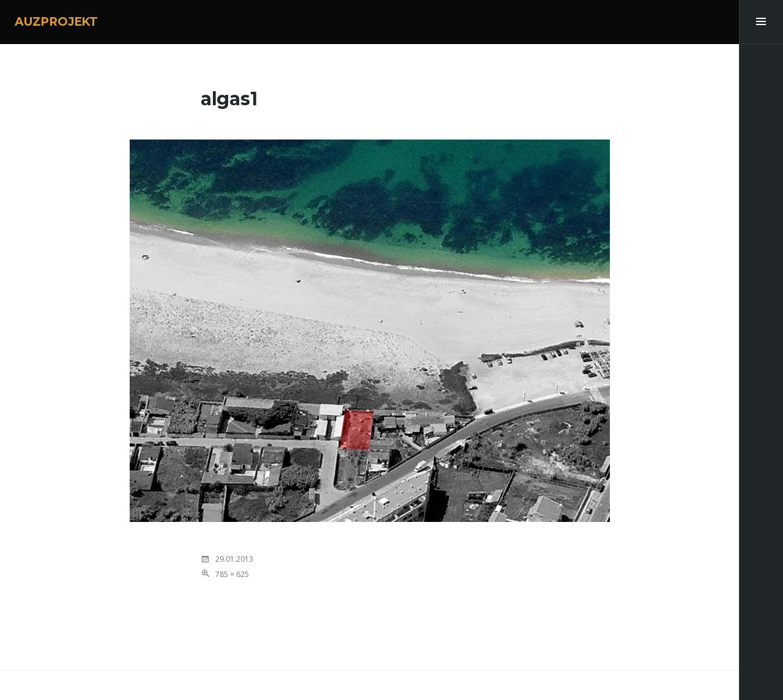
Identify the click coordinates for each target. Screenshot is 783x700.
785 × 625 (232, 574)
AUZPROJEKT (56, 22)
